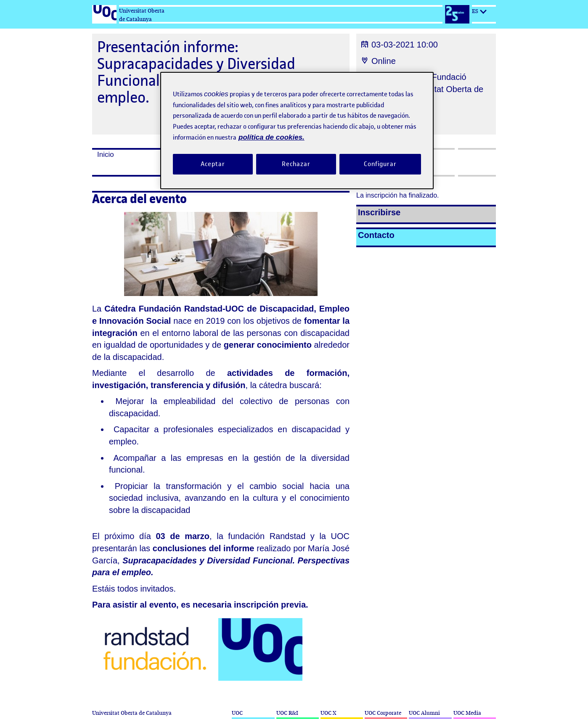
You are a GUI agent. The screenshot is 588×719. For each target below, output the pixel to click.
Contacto (376, 235)
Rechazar (296, 164)
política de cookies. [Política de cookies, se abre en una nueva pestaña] (271, 137)
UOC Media (467, 713)
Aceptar (213, 164)
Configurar (380, 164)
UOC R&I (287, 713)
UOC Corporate (383, 713)
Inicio (106, 155)
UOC (237, 713)
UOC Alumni (424, 713)
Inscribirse (379, 212)
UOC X (328, 713)
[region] (297, 131)
